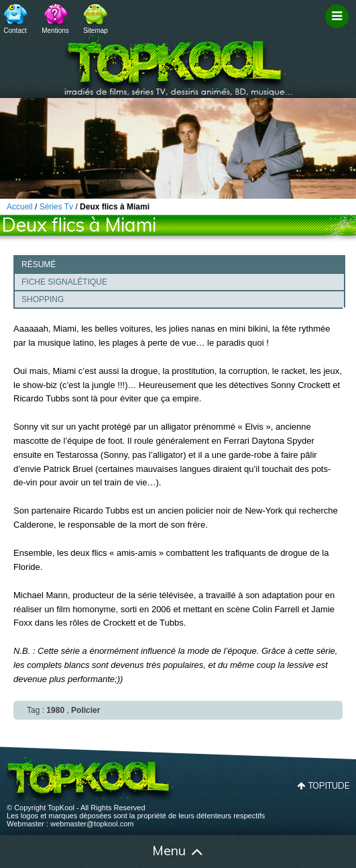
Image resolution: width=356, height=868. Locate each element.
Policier (85, 710)
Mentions (55, 31)
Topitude (329, 785)
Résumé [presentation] (39, 264)
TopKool (178, 61)
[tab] (179, 264)
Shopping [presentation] (43, 299)
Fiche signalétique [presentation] (64, 282)
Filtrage (339, 29)
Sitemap (96, 31)
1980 (55, 710)
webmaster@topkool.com (92, 824)
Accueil (27, 852)
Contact (15, 31)
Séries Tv (56, 207)
